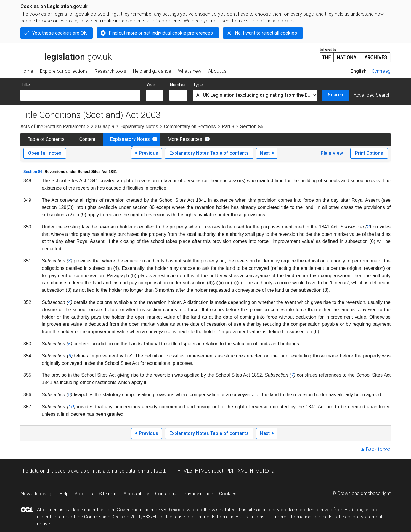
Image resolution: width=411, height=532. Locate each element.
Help (64, 494)
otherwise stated (218, 510)
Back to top (378, 449)
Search (335, 95)
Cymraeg (381, 71)
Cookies (228, 494)
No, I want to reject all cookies (266, 33)
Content (87, 139)
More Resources (185, 139)
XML (242, 471)
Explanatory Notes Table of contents (209, 153)
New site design (37, 494)
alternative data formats (128, 471)
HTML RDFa (262, 471)
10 (71, 407)
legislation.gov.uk (66, 55)
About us (84, 494)
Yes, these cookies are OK (60, 33)
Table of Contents (46, 139)
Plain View (332, 153)
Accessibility (136, 494)
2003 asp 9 (103, 126)
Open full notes (45, 153)
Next (265, 153)
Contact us (166, 494)
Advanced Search (372, 95)
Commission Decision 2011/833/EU (121, 517)
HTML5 (185, 471)
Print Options (369, 153)
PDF (231, 471)
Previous (148, 153)
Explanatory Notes (139, 126)
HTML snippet (209, 471)
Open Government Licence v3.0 (137, 510)
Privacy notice (198, 494)
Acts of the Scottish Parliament (53, 126)
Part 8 (228, 126)
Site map (108, 494)
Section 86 (33, 171)
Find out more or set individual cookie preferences (161, 33)
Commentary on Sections (190, 126)
